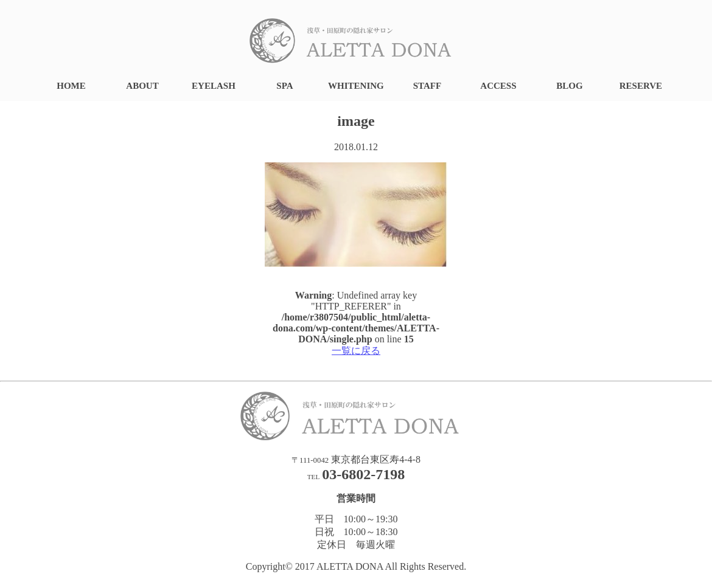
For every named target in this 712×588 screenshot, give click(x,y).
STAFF (427, 86)
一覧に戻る (356, 351)
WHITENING (356, 86)
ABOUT (142, 86)
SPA (284, 86)
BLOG (569, 86)
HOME (71, 86)
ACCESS (498, 86)
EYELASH (214, 86)
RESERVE (641, 86)
